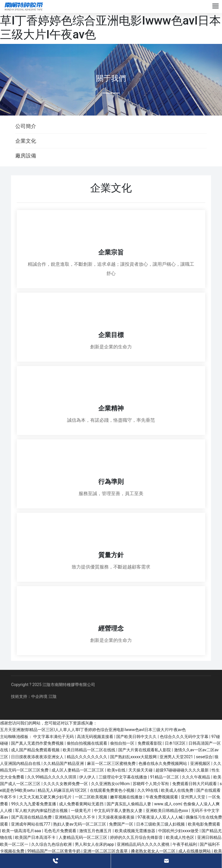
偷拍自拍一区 (123, 743)
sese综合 (204, 757)
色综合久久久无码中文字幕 (185, 737)
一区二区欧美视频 (91, 797)
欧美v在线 (117, 770)
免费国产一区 (122, 824)
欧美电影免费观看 (204, 824)
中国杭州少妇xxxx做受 (179, 831)
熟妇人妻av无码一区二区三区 (80, 824)
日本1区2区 (176, 743)
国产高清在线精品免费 (32, 817)
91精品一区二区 (165, 777)
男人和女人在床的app (95, 844)
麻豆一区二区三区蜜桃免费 (112, 763)
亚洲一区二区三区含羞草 (106, 851)
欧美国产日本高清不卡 (36, 837)
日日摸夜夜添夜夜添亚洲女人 (38, 757)
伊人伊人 (88, 777)
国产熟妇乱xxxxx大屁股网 (134, 757)
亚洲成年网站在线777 (31, 824)
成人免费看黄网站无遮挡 (82, 804)
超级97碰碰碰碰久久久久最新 (183, 770)
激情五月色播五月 (96, 831)
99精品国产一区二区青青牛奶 (54, 851)
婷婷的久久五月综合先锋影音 (137, 837)
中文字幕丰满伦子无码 (54, 737)
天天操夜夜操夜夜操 (117, 817)
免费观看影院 (150, 743)
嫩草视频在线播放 (127, 797)
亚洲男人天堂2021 (177, 757)
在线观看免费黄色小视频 (113, 790)
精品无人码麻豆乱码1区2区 (63, 790)
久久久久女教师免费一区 (66, 784)
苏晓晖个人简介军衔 (151, 784)
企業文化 (26, 141)
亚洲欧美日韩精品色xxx (167, 811)
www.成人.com (168, 804)
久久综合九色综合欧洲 (52, 844)
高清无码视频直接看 (96, 737)
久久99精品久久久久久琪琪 (52, 777)
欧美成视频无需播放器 (135, 831)
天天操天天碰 (141, 770)
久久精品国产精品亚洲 (64, 763)
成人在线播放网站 (195, 851)
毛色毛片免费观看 (61, 831)
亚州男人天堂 (194, 797)
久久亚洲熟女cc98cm (111, 784)
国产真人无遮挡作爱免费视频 (38, 743)
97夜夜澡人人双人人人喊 (161, 817)
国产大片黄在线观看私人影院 (145, 750)
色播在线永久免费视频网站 (163, 763)
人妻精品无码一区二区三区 (83, 837)
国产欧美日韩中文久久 (137, 737)
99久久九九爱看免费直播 (34, 804)
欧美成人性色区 (181, 837)
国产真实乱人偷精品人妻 (129, 804)
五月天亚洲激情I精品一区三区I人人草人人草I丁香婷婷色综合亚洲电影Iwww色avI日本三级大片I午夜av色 (110, 21)
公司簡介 (26, 126)
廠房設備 (26, 156)
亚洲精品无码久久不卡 (75, 817)
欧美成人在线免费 (178, 790)
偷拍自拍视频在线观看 (87, 743)
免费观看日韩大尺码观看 (195, 784)
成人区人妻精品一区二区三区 (78, 770)
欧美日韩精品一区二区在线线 (89, 750)
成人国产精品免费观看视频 (36, 750)
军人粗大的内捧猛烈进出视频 (42, 811)
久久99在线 (148, 790)
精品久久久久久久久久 (87, 757)
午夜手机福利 (185, 844)
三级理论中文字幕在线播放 (123, 777)
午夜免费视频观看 (162, 797)
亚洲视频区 (201, 763)
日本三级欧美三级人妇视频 (161, 824)
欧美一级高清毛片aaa (22, 831)
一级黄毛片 (81, 811)
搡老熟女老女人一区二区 (154, 851)
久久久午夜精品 (196, 777)
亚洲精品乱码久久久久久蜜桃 (144, 844)
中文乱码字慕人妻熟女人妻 (119, 811)
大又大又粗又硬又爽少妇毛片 (46, 797)
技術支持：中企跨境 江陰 (34, 696)
